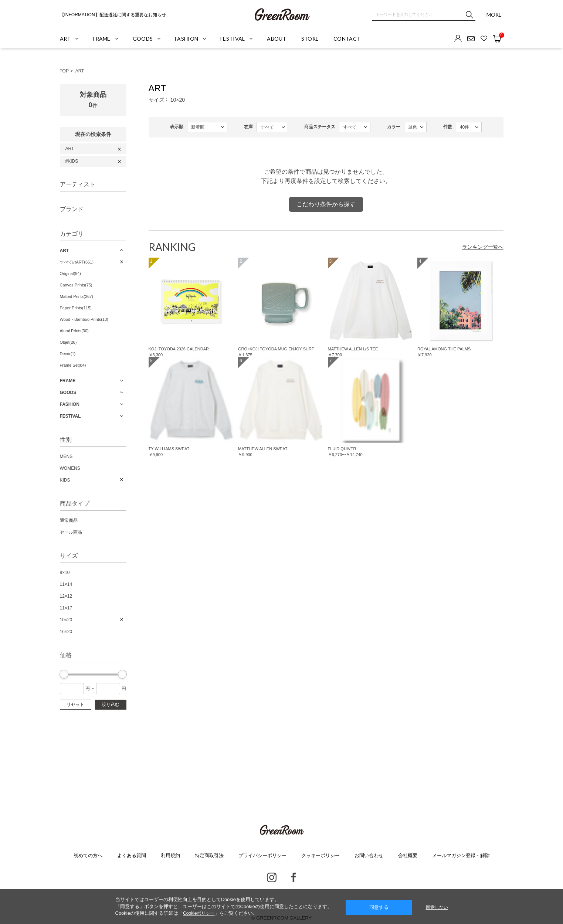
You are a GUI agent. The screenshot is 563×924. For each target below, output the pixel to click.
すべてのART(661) (77, 262)
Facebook (294, 877)
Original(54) (70, 274)
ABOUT (277, 39)
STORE (310, 39)
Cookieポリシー (199, 913)
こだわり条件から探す (326, 204)
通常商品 (69, 520)
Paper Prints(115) (76, 308)
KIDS (65, 480)
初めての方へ (88, 855)
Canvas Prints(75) (76, 285)
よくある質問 (132, 855)
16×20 (66, 632)
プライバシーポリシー (262, 855)
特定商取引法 (209, 855)
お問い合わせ (369, 855)
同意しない (437, 907)
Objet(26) (68, 342)
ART (80, 71)
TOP (64, 71)
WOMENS (70, 468)
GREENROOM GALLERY (282, 15)
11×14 (66, 584)
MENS (66, 456)
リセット (75, 704)
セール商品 (71, 532)
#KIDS (72, 161)
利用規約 (170, 855)
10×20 (66, 620)
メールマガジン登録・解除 (461, 855)
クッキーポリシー (320, 855)
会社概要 (408, 855)
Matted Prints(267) (77, 296)
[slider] (64, 674)
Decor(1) (68, 354)
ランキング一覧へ (483, 247)
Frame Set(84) (73, 365)
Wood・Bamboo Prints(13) (84, 319)
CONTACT (347, 39)
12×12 (66, 596)
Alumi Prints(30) (74, 331)
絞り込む (111, 704)
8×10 (65, 573)
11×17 (66, 608)
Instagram (272, 877)
